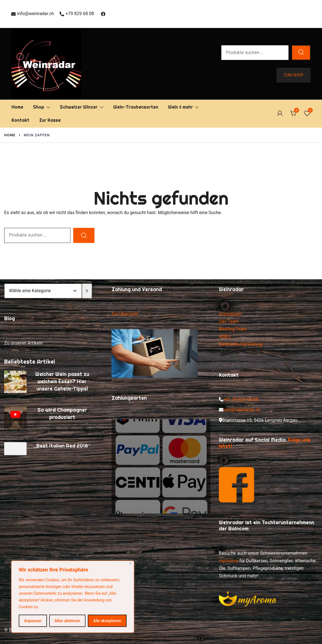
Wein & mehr (180, 107)
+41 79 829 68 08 (241, 400)
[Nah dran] (130, 563)
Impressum (230, 314)
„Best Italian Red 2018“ (62, 446)
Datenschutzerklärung (241, 344)
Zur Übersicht (125, 314)
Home (17, 107)
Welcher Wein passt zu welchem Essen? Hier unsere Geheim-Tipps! (62, 381)
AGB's (225, 337)
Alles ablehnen (67, 621)
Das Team (229, 321)
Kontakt (20, 120)
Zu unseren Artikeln (23, 343)
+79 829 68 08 (77, 14)
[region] (73, 597)
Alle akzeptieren (107, 621)
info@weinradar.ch (33, 14)
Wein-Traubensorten (136, 107)
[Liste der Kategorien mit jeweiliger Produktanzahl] (43, 291)
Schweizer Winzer (79, 107)
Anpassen (33, 621)
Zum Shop (293, 75)
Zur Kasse (50, 120)
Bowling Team (233, 329)
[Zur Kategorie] (87, 291)
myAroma (229, 561)
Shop (39, 107)
